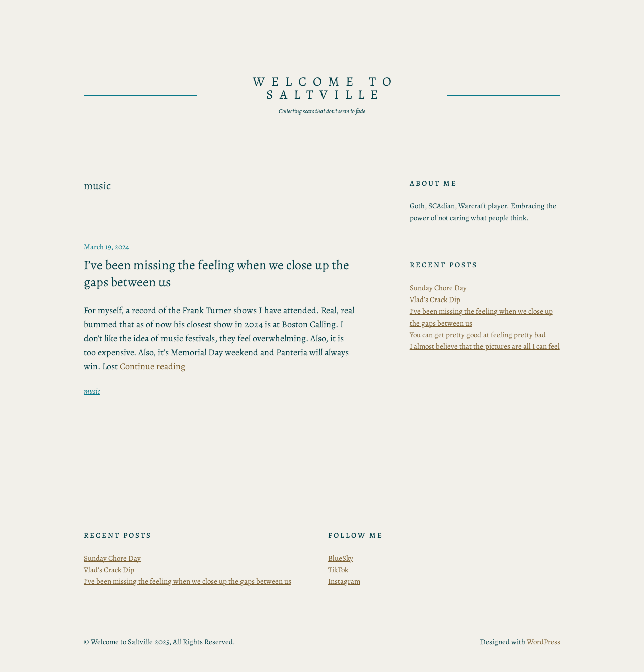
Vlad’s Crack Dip (435, 300)
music (92, 391)
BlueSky (341, 558)
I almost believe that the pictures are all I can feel (485, 346)
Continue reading (152, 366)
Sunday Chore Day (438, 288)
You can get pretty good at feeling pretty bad (478, 335)
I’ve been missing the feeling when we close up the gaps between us (216, 274)
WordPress (544, 642)
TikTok (338, 570)
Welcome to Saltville (326, 88)
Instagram (344, 581)
